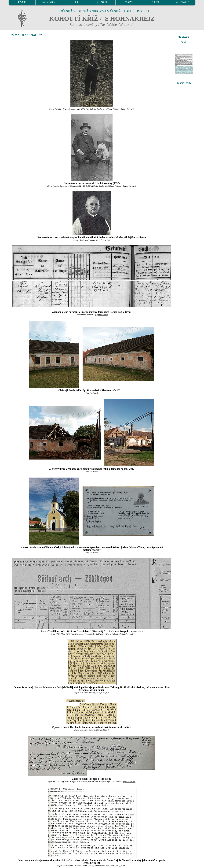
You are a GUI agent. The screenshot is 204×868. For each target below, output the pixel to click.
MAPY (129, 2)
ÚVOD (22, 2)
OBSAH (102, 2)
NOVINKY (49, 2)
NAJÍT (155, 2)
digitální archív (127, 109)
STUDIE (76, 2)
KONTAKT (182, 2)
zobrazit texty (184, 83)
